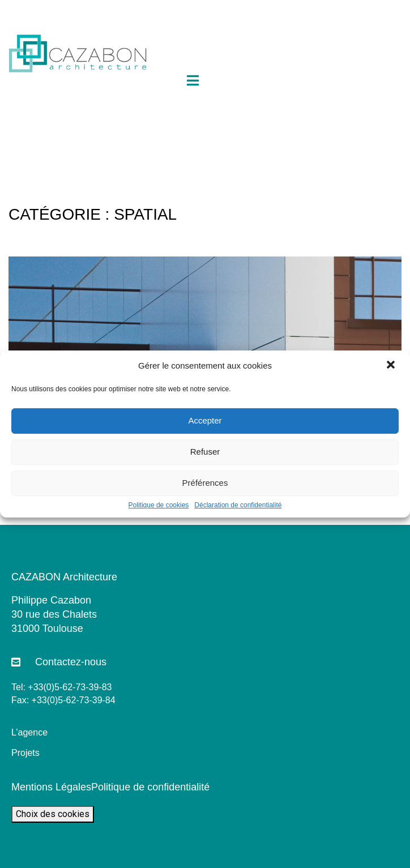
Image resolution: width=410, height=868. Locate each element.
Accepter (205, 420)
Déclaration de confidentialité (238, 505)
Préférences (205, 483)
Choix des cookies (53, 814)
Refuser (205, 452)
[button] (392, 366)
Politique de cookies (159, 505)
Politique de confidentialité (150, 787)
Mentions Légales (51, 787)
